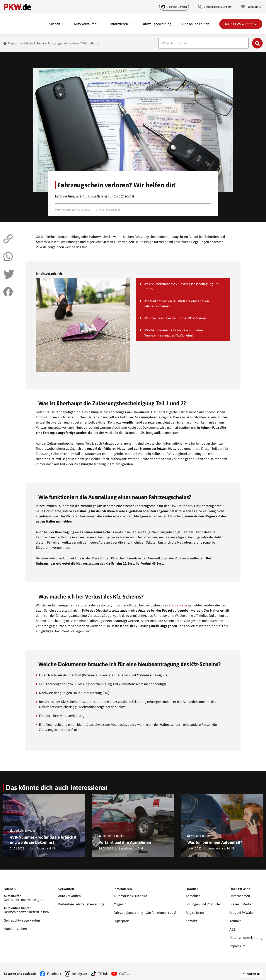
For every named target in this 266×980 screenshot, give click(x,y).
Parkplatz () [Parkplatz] (252, 7)
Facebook (54, 969)
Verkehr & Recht (33, 43)
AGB (233, 927)
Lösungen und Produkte (203, 904)
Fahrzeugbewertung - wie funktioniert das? (145, 912)
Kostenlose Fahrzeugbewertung (81, 904)
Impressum (237, 942)
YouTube (125, 969)
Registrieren (195, 912)
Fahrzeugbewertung (156, 24)
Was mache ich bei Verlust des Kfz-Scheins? (175, 318)
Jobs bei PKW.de (241, 912)
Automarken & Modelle (130, 897)
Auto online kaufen (195, 24)
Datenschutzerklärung (246, 935)
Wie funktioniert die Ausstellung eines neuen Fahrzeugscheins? (176, 304)
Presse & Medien (241, 904)
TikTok (103, 969)
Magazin (14, 43)
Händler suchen (15, 927)
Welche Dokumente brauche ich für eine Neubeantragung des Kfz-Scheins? (173, 333)
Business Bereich (174, 7)
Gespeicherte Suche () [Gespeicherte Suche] (215, 7)
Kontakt (191, 919)
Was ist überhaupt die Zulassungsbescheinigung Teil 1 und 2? (183, 286)
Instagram (80, 969)
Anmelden (193, 897)
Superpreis (121, 919)
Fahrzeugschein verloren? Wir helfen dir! (74, 43)
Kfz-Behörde (178, 605)
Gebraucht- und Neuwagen (26, 899)
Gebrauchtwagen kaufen (22, 920)
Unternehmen (240, 897)
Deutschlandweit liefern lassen (26, 910)
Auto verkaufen (69, 897)
